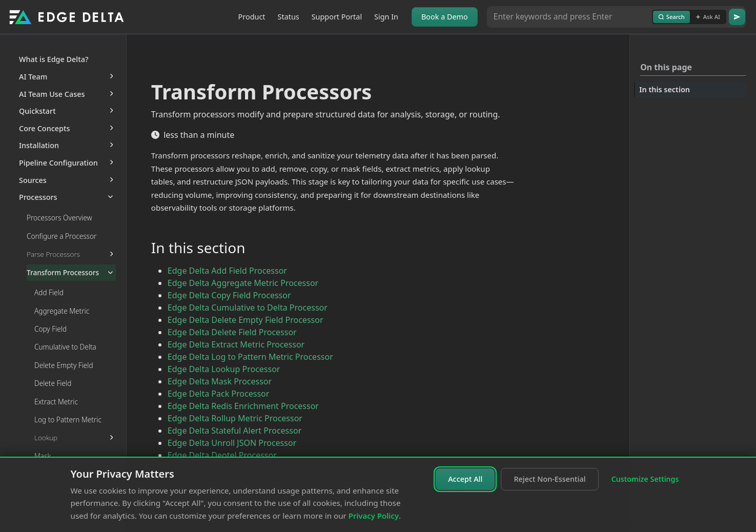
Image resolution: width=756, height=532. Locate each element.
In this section (665, 89)
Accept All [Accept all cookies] (465, 479)
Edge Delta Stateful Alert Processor (234, 431)
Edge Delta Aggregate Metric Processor (243, 283)
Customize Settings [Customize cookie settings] (645, 479)
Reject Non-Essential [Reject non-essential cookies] (549, 479)
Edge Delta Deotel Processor (222, 455)
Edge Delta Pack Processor (219, 394)
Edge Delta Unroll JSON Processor (232, 443)
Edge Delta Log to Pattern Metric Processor (250, 357)
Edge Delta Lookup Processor (224, 369)
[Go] (737, 17)
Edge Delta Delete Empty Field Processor (246, 320)
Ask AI (708, 17)
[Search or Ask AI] (569, 17)
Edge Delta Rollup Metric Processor (235, 418)
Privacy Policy (374, 516)
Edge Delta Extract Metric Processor (236, 344)
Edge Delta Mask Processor (220, 381)
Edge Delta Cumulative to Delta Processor (248, 308)
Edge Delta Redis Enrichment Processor (243, 406)
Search (671, 17)
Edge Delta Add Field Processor (227, 271)
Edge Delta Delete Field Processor (232, 332)
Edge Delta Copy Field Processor (229, 295)
